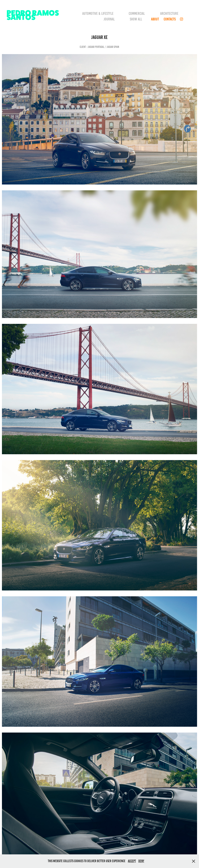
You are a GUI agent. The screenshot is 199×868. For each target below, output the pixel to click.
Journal (109, 19)
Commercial (137, 13)
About (155, 19)
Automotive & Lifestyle (98, 13)
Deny (141, 861)
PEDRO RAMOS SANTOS (33, 15)
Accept (132, 861)
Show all (136, 19)
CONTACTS (170, 19)
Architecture (169, 13)
